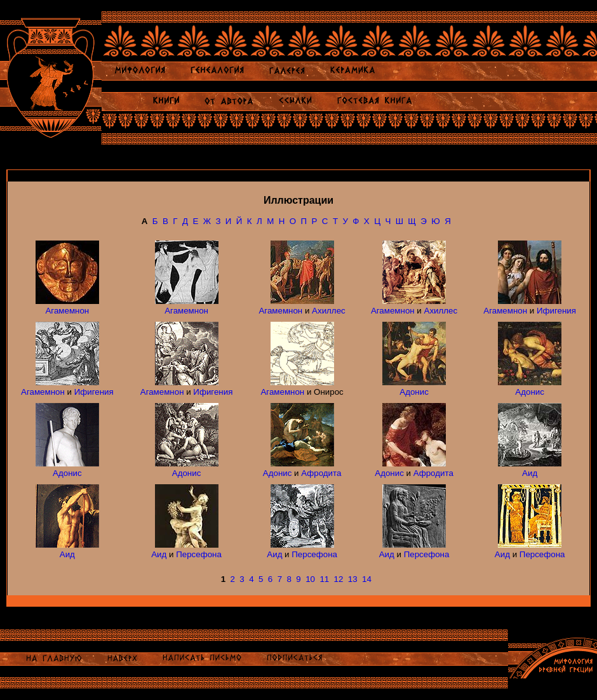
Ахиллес (329, 311)
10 (310, 579)
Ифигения (556, 311)
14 (367, 579)
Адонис (414, 392)
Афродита (321, 473)
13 (353, 579)
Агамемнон (67, 311)
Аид (530, 473)
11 (324, 579)
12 (339, 579)
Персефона (199, 554)
